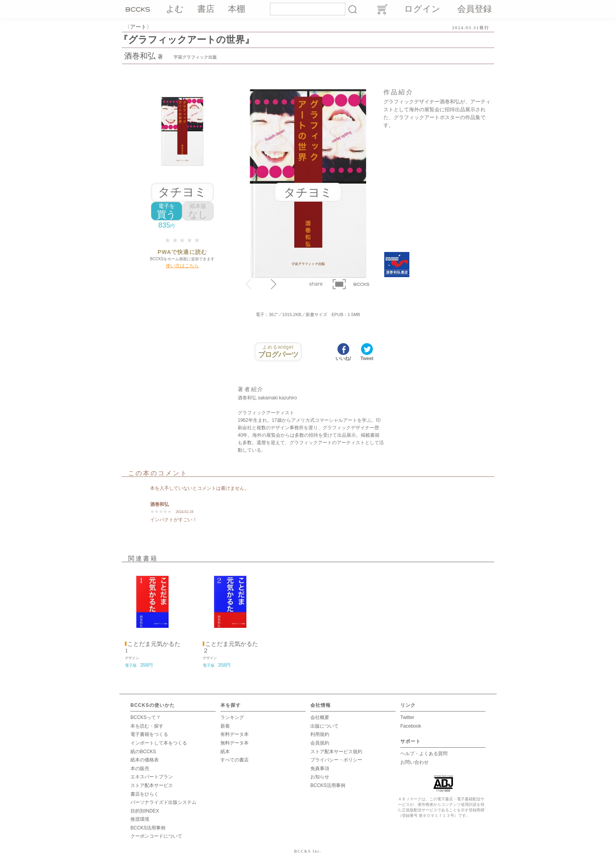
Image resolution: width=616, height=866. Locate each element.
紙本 (225, 752)
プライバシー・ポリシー (336, 760)
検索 (352, 9)
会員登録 (475, 9)
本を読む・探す (147, 726)
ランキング (232, 717)
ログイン (422, 9)
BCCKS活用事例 (148, 828)
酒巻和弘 (140, 56)
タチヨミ (182, 192)
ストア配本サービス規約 (336, 752)
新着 (225, 726)
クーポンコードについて (156, 836)
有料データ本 (235, 734)
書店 (206, 9)
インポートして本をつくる (159, 743)
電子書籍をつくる (149, 734)
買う (167, 211)
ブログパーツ (278, 351)
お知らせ (320, 777)
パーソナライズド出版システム (163, 802)
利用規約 (320, 734)
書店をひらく (145, 794)
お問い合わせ (414, 762)
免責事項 (320, 769)
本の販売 (140, 769)
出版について (324, 726)
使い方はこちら (182, 266)
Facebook (411, 726)
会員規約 (320, 743)
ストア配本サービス (152, 785)
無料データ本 (235, 743)
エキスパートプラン (152, 777)
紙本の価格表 (145, 760)
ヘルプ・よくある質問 (424, 754)
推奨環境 (140, 819)
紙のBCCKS (143, 752)
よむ (175, 9)
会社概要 (320, 717)
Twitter (407, 717)
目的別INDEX (145, 811)
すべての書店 (235, 760)
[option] (152, 619)
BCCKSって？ (146, 717)
